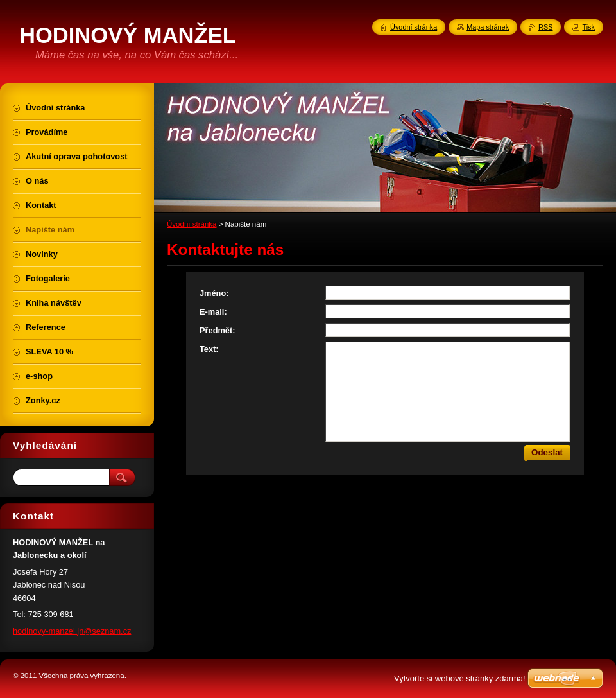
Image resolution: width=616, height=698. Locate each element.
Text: (209, 349)
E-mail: (213, 312)
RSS (545, 27)
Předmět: (217, 330)
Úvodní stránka (192, 224)
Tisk (588, 27)
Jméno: (214, 293)
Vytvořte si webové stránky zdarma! (460, 678)
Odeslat (547, 452)
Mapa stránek (488, 27)
